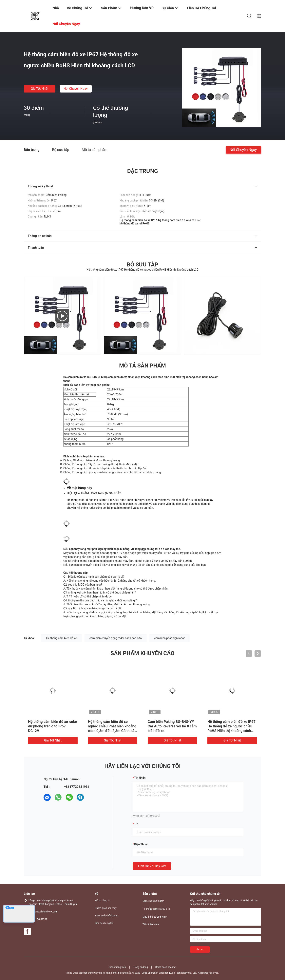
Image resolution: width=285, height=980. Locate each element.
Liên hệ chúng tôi (104, 923)
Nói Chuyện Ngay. (76, 89)
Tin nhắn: (140, 778)
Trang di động (140, 967)
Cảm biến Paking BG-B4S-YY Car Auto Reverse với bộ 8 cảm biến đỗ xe (172, 726)
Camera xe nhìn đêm (153, 901)
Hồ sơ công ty (102, 901)
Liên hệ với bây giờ (152, 866)
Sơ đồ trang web (117, 967)
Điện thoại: (141, 844)
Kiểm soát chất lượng (106, 916)
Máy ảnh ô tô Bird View (155, 917)
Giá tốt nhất (40, 89)
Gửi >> (200, 949)
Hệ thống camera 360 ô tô (156, 909)
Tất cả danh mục (151, 924)
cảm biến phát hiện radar (170, 638)
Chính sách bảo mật (166, 967)
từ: (136, 824)
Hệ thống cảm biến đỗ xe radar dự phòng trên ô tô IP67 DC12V (53, 726)
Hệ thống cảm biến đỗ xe (61, 638)
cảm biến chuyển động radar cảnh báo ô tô (116, 638)
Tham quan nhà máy (106, 908)
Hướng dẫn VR (142, 8)
